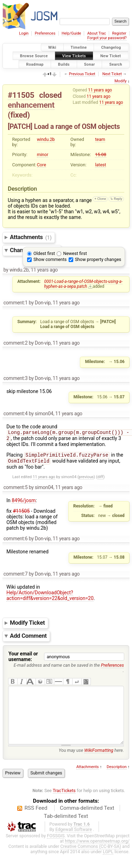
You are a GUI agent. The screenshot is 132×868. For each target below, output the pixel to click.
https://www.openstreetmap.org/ (97, 854)
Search (116, 64)
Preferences (45, 33)
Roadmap (35, 64)
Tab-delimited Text (66, 830)
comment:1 (16, 303)
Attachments (31, 237)
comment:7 (16, 577)
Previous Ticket (82, 74)
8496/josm (24, 503)
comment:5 (16, 490)
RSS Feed (36, 821)
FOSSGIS (56, 849)
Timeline (79, 47)
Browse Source (34, 56)
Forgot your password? (107, 38)
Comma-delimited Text (87, 821)
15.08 (101, 154)
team (100, 139)
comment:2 (16, 343)
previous (86, 480)
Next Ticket (112, 74)
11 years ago (100, 90)
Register (119, 33)
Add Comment (28, 638)
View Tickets (74, 56)
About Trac (97, 33)
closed (50, 95)
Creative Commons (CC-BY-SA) (91, 860)
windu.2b (46, 139)
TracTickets (64, 804)
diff (100, 480)
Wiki (52, 47)
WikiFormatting (99, 764)
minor (43, 154)
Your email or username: (23, 659)
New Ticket (111, 56)
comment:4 (16, 414)
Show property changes (98, 259)
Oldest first (44, 253)
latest (100, 165)
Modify (120, 81)
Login (24, 33)
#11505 (21, 95)
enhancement (31, 105)
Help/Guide (71, 33)
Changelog (111, 47)
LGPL (108, 865)
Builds (64, 64)
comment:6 (16, 541)
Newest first (75, 253)
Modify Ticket (27, 626)
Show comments (50, 259)
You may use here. (91, 764)
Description (117, 780)
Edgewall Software (74, 843)
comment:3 (16, 378)
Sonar (90, 64)
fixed (19, 115)
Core (42, 165)
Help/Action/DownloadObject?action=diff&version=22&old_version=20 (50, 598)
